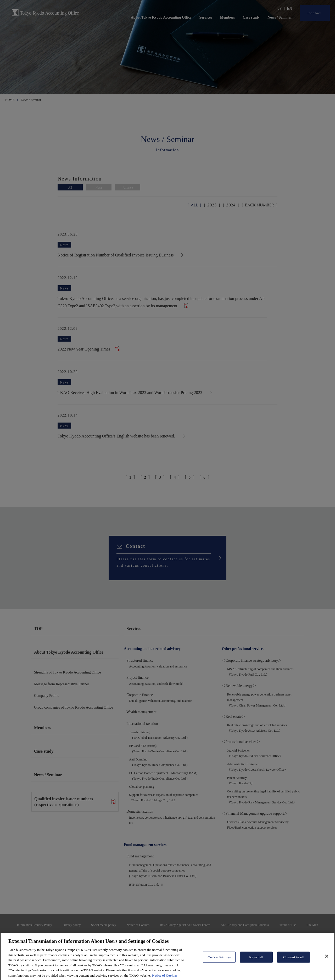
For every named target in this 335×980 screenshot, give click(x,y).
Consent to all (293, 963)
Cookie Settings (219, 963)
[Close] (327, 962)
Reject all (256, 963)
